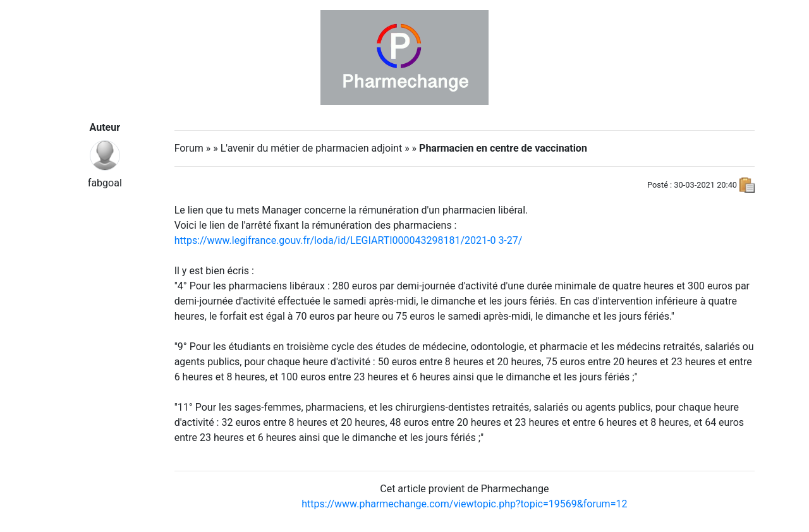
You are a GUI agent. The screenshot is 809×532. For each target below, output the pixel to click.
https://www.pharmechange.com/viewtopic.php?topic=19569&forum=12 (464, 504)
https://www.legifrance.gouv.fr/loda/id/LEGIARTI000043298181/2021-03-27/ (349, 240)
